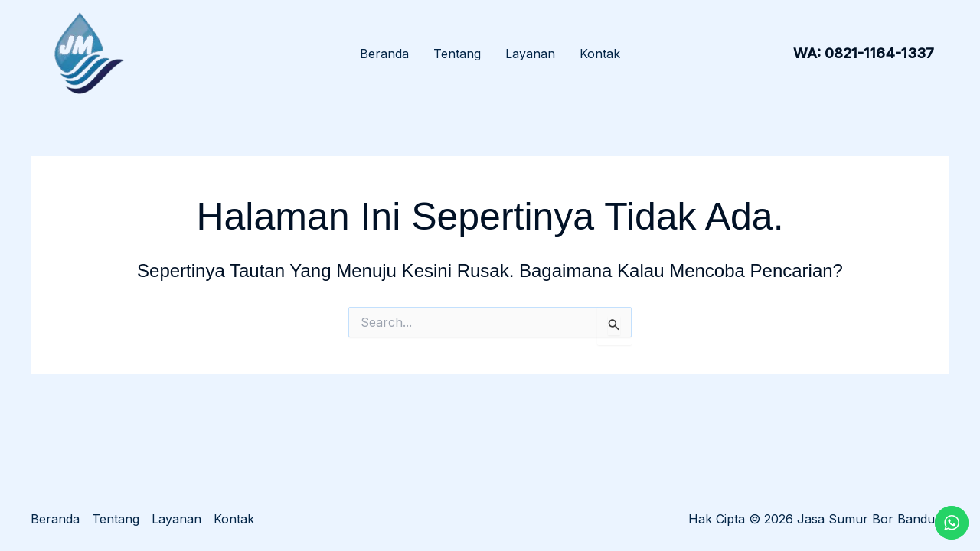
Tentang (457, 54)
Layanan (530, 54)
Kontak (600, 54)
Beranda (384, 54)
